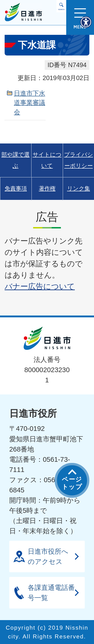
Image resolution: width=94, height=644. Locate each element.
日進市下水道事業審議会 (30, 103)
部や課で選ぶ (16, 160)
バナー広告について (40, 286)
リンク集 (79, 189)
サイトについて (47, 160)
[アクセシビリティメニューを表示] (86, 22)
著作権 (47, 189)
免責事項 (16, 189)
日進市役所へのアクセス (48, 556)
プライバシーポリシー (79, 160)
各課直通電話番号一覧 (51, 593)
